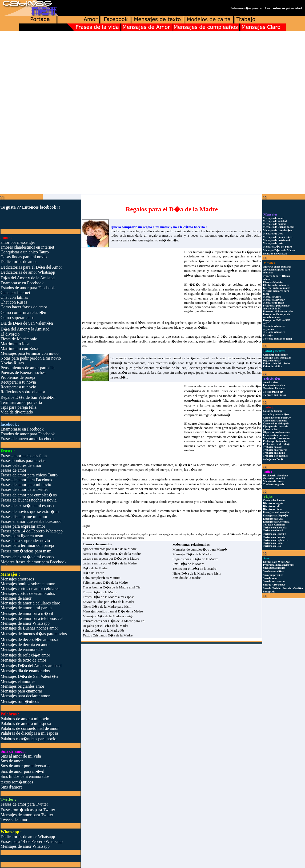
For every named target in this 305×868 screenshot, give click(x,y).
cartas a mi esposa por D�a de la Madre (111, 558)
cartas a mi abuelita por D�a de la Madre (112, 554)
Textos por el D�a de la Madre (194, 569)
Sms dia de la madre (186, 578)
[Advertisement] (152, 73)
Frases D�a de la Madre (100, 592)
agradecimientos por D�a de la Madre (110, 549)
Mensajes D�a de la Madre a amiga (108, 616)
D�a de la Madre (95, 568)
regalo (188, 311)
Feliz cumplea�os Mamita (102, 578)
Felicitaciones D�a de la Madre (105, 582)
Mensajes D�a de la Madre (192, 554)
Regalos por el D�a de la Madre (106, 626)
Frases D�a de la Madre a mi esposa (109, 597)
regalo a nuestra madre (166, 235)
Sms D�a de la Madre (188, 564)
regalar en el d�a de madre (222, 337)
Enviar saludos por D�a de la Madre (109, 602)
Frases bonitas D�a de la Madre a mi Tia (112, 587)
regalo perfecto (176, 323)
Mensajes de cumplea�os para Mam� (200, 549)
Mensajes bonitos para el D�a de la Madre (113, 611)
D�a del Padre (93, 573)
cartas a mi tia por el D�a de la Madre (110, 563)
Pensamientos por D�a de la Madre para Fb (113, 621)
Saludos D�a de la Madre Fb (103, 630)
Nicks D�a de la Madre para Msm (107, 606)
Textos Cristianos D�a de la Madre (108, 635)
